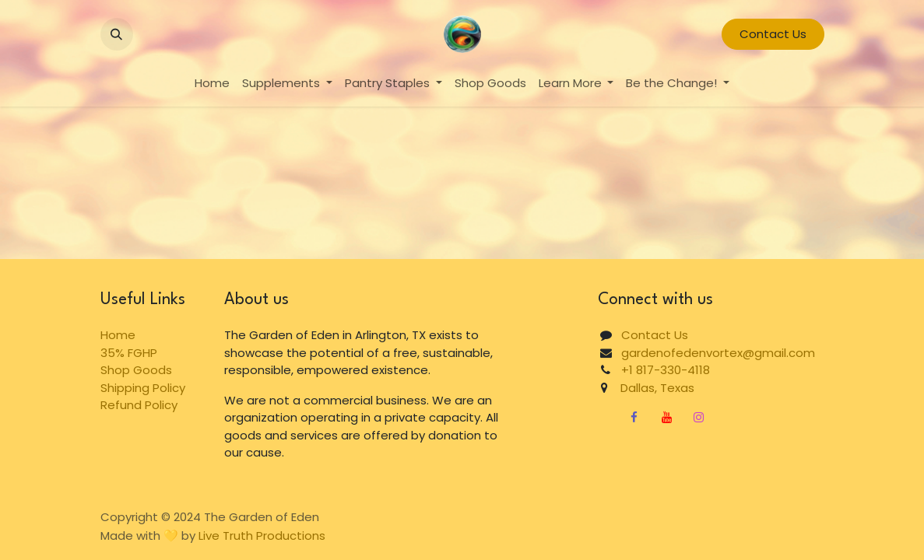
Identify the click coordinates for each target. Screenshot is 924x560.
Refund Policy (139, 405)
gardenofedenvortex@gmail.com (718, 353)
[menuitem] (212, 84)
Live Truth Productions (262, 535)
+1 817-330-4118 (666, 370)
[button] (117, 34)
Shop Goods (136, 370)
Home (118, 335)
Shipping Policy (143, 388)
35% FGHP (129, 353)
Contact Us (773, 34)
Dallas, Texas (651, 388)
